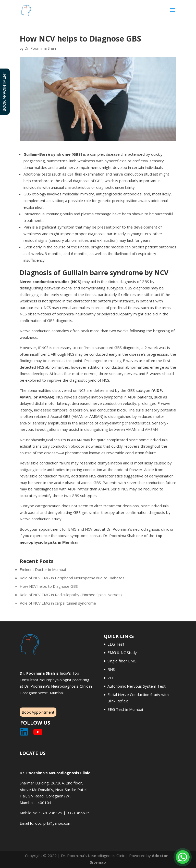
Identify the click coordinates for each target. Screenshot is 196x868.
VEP (111, 678)
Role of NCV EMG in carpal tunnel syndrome (58, 603)
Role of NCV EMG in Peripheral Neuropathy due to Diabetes (72, 578)
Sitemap (98, 862)
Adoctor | (161, 856)
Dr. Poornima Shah (40, 48)
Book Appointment (38, 712)
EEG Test (116, 644)
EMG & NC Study (122, 652)
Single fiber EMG (122, 661)
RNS (111, 669)
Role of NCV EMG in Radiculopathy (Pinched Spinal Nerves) (71, 595)
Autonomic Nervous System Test (137, 686)
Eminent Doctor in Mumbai (43, 569)
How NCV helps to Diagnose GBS (49, 586)
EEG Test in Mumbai (125, 709)
